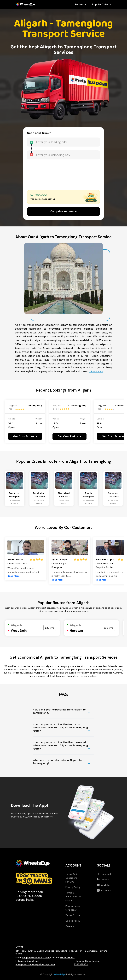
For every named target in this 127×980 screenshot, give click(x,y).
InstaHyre (104, 890)
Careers (70, 926)
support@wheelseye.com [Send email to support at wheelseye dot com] (36, 958)
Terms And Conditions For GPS (71, 878)
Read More (14, 576)
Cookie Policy (73, 921)
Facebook (104, 874)
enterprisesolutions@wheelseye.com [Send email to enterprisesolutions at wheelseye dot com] (35, 964)
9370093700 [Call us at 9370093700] (67, 958)
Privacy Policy (73, 887)
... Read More (96, 371)
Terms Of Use (73, 915)
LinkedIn (103, 879)
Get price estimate (63, 211)
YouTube (104, 885)
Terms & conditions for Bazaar (73, 897)
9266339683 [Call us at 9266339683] (81, 964)
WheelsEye (60, 974)
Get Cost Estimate (25, 436)
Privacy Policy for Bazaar (73, 908)
